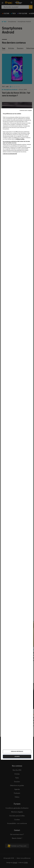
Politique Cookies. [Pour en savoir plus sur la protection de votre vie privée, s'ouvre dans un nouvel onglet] (20, 139)
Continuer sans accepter (26, 110)
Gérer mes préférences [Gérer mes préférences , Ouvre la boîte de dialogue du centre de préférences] (17, 751)
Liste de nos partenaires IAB (10, 154)
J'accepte (17, 756)
